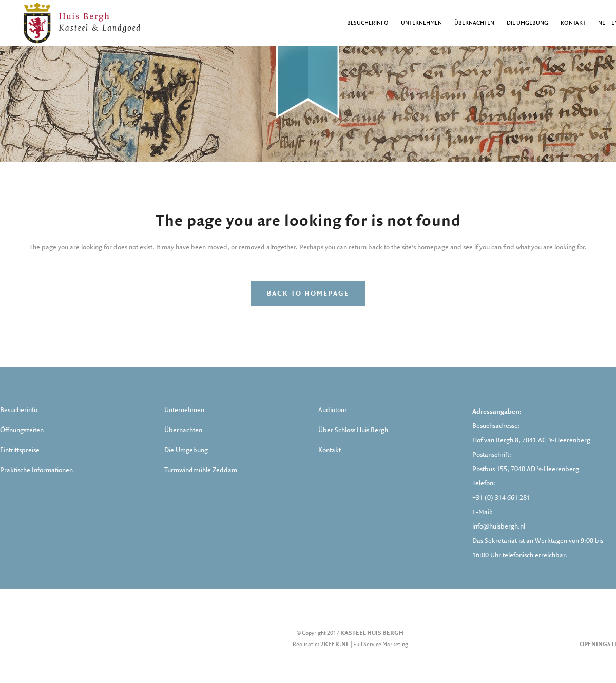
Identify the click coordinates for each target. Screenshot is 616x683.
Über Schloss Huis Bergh (353, 430)
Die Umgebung (186, 450)
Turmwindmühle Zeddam (201, 470)
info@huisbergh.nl (499, 526)
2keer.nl (335, 644)
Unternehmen (184, 410)
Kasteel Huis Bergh (372, 633)
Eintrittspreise (20, 450)
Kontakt (330, 450)
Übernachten (183, 430)
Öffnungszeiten (22, 430)
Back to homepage (308, 294)
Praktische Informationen (36, 470)
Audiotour (333, 410)
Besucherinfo (19, 410)
